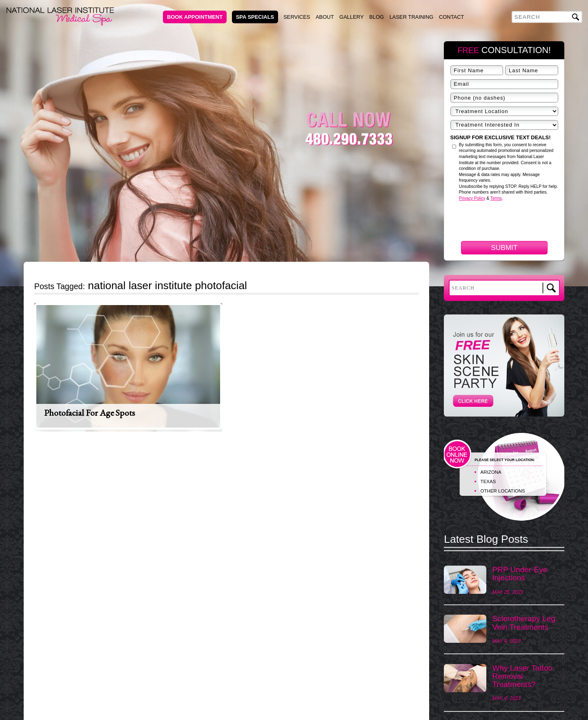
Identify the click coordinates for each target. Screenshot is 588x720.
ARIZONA (491, 472)
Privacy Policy (472, 198)
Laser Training (412, 17)
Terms (496, 198)
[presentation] (512, 266)
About (325, 17)
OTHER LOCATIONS (503, 491)
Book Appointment (195, 17)
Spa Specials (255, 17)
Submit (504, 247)
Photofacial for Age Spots (90, 413)
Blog (376, 17)
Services (297, 17)
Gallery (352, 17)
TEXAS (488, 481)
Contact (452, 17)
